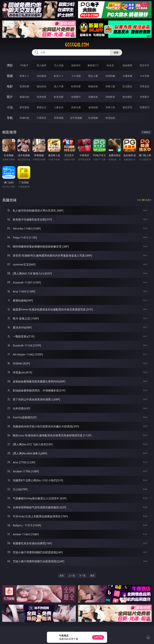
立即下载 (98, 637)
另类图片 (145, 97)
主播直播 (127, 76)
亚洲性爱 (24, 86)
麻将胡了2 (93, 65)
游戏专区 (76, 65)
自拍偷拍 (42, 76)
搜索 (116, 52)
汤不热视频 (76, 118)
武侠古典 (76, 107)
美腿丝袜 (93, 97)
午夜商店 (42, 118)
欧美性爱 (76, 86)
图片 (10, 97)
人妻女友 (59, 107)
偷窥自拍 (24, 97)
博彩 (10, 65)
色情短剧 (110, 118)
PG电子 (24, 65)
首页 (62, 576)
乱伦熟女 (127, 86)
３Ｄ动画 (76, 76)
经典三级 (110, 86)
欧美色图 (59, 97)
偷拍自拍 (42, 86)
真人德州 (42, 65)
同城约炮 (24, 118)
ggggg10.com (77, 45)
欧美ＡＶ (59, 76)
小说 (10, 107)
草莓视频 (59, 118)
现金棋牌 (127, 65)
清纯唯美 (110, 97)
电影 (10, 86)
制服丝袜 (93, 86)
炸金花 (110, 65)
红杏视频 (93, 118)
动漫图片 (76, 97)
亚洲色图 (42, 97)
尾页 (92, 576)
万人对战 (59, 65)
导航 (10, 118)
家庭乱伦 (42, 107)
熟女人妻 (93, 76)
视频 (10, 76)
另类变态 (145, 86)
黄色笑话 (127, 107)
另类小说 (110, 107)
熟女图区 (127, 97)
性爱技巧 (145, 107)
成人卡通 (59, 86)
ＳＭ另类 (145, 76)
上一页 (72, 576)
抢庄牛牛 (145, 65)
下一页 (82, 576)
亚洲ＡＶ (24, 76)
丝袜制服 (110, 76)
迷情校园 (93, 107)
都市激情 (24, 107)
